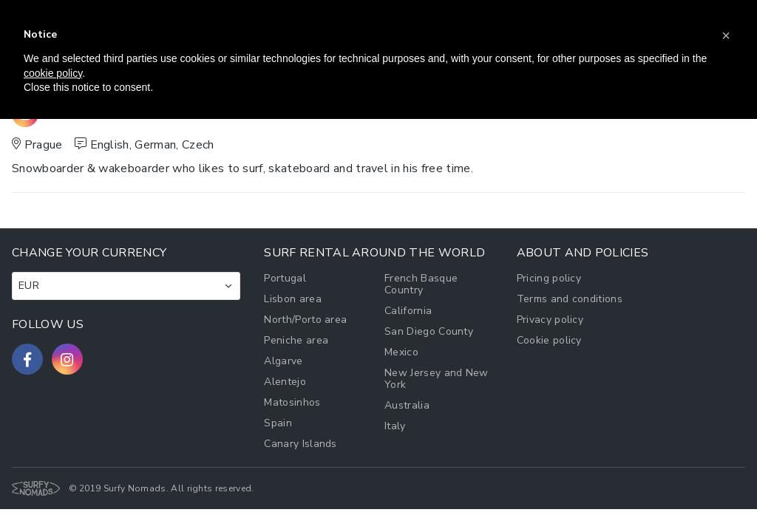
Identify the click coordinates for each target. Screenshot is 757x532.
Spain (278, 423)
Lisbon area (293, 299)
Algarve (283, 361)
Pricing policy (549, 278)
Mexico (401, 352)
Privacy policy (550, 320)
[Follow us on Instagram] (67, 359)
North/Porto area (305, 320)
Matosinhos (292, 402)
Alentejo (285, 382)
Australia (407, 405)
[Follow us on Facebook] (27, 359)
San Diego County (429, 331)
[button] (726, 35)
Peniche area (296, 340)
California (408, 311)
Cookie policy (549, 340)
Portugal (285, 278)
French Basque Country (421, 284)
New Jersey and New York (437, 379)
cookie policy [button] (53, 73)
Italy (395, 426)
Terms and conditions (570, 299)
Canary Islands (300, 444)
